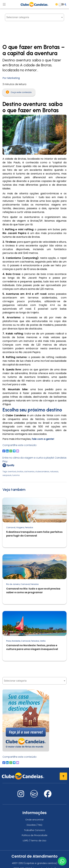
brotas (20, 472)
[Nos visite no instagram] (21, 796)
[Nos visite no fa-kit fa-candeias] (34, 797)
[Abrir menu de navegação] (4, 4)
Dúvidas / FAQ (34, 825)
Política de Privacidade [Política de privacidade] (35, 835)
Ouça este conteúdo (19, 92)
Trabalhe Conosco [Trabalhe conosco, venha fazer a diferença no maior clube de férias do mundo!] (35, 830)
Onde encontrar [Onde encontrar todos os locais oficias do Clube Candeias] (34, 820)
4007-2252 (18, 863)
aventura (12, 472)
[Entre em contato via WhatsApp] (62, 861)
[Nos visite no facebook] (48, 796)
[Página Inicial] (34, 4)
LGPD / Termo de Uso (35, 841)
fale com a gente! (43, 439)
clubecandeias (42, 472)
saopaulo (7, 475)
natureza (54, 472)
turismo (16, 475)
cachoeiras (29, 472)
